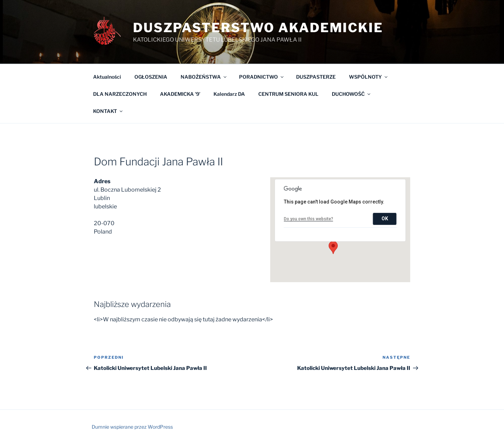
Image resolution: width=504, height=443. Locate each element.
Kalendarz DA (229, 94)
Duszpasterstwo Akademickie (258, 28)
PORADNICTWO (262, 77)
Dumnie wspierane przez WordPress (132, 427)
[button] (333, 248)
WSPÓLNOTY (369, 77)
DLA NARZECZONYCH (120, 94)
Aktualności (107, 77)
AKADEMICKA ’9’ (180, 94)
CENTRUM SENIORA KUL (288, 94)
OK (385, 219)
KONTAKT (108, 111)
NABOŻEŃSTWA (204, 77)
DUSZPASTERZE (316, 77)
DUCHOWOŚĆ (352, 94)
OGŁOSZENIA (151, 77)
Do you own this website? (309, 219)
